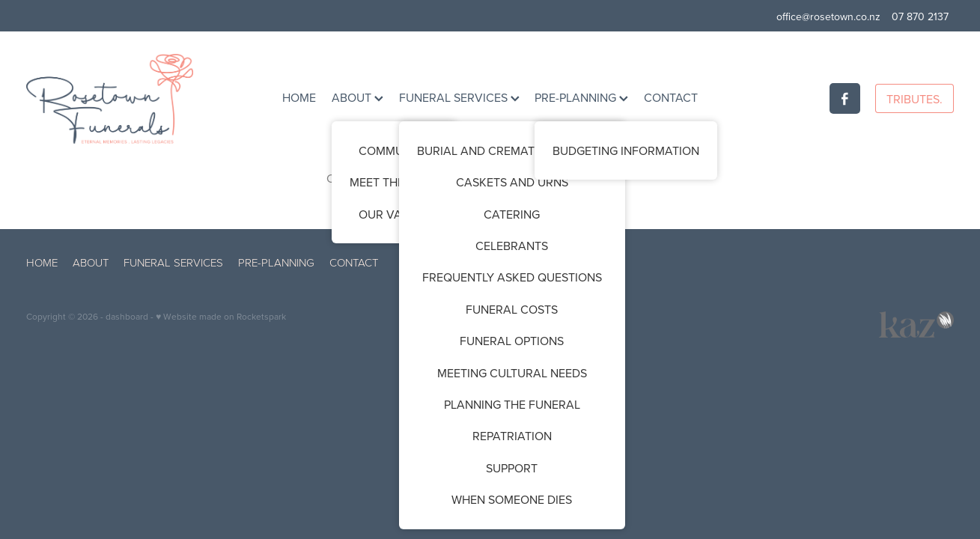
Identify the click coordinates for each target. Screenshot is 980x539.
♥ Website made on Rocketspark (221, 316)
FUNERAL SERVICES (459, 97)
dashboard (127, 316)
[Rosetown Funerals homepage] (119, 99)
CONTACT (671, 97)
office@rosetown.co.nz (828, 16)
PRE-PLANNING (581, 97)
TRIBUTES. (914, 99)
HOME (299, 97)
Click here (353, 178)
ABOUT (357, 97)
